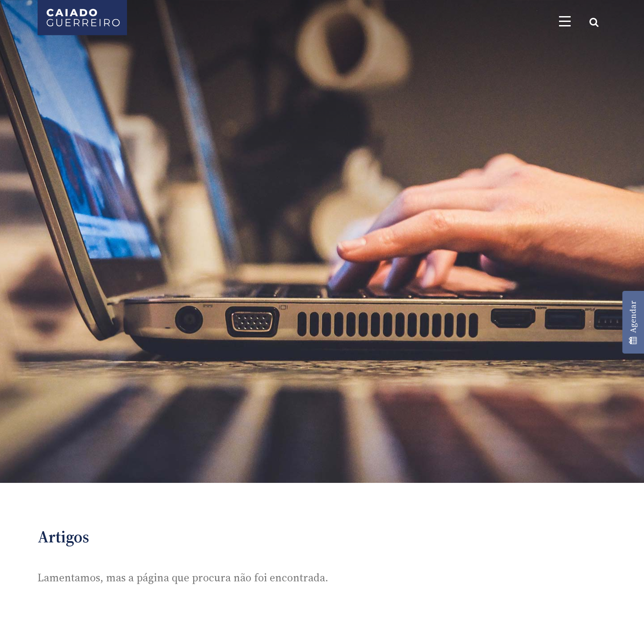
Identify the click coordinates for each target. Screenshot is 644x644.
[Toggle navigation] (565, 21)
